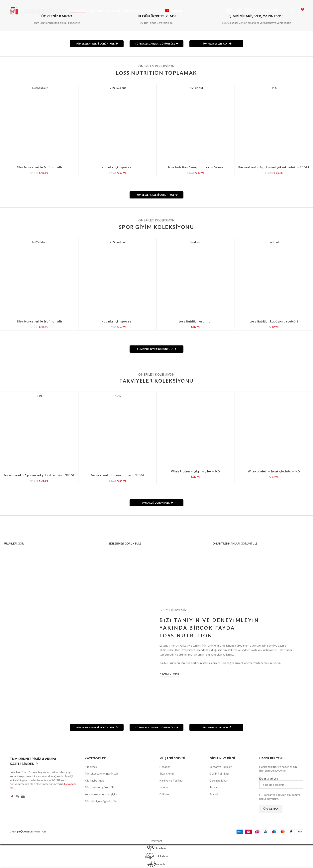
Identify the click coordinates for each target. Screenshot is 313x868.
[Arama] (284, 11)
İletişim (214, 787)
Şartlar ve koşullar (220, 767)
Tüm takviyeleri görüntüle (101, 801)
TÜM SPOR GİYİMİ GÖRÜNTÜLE (156, 349)
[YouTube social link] (249, 11)
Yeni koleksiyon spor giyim (101, 794)
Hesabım (165, 767)
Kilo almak (91, 767)
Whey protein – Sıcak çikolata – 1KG (274, 471)
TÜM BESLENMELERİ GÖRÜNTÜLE (97, 44)
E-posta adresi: (281, 783)
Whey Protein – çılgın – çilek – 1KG (196, 471)
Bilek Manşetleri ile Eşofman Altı (39, 167)
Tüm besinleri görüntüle (100, 787)
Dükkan (164, 794)
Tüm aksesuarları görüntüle (102, 773)
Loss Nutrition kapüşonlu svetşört (274, 321)
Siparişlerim (167, 773)
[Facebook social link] (229, 11)
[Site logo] (37, 10)
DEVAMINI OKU (169, 674)
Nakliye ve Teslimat (171, 780)
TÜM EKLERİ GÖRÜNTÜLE (156, 503)
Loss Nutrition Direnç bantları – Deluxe (196, 167)
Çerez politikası (219, 780)
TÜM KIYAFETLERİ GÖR (216, 44)
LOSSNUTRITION (37, 832)
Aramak (214, 794)
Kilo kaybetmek (94, 780)
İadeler (164, 787)
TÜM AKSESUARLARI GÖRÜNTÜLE (156, 44)
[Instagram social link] (239, 11)
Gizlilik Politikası (219, 773)
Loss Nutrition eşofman (196, 321)
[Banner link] (52, 541)
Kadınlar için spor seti (117, 167)
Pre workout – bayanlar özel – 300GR (117, 475)
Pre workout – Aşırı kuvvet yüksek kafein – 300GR (274, 167)
